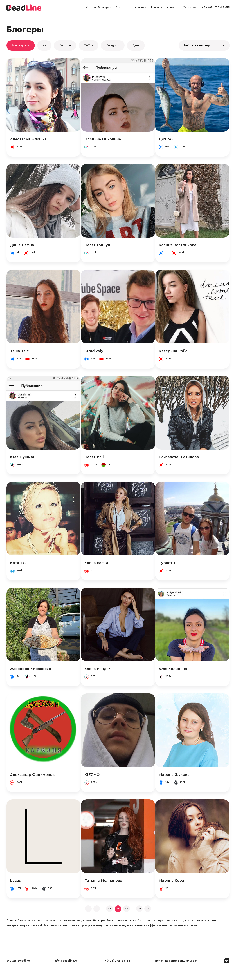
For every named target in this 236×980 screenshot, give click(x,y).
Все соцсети (21, 45)
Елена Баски (97, 567)
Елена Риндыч (98, 674)
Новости (173, 8)
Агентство (123, 8)
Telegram (113, 45)
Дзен (136, 45)
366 (146, 919)
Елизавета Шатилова (180, 460)
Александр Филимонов (32, 781)
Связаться (190, 8)
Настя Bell (94, 460)
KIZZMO (92, 781)
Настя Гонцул (98, 246)
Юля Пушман (23, 460)
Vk (44, 45)
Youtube (65, 45)
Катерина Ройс (174, 353)
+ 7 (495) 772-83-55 (216, 8)
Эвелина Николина (103, 139)
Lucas (15, 888)
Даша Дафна (22, 246)
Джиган (167, 139)
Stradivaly (94, 353)
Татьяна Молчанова (104, 888)
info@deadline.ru (66, 973)
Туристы (168, 567)
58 (106, 919)
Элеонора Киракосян (31, 674)
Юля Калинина (174, 674)
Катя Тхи (18, 567)
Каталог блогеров (99, 8)
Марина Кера (172, 888)
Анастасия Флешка (28, 139)
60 (130, 919)
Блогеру (157, 8)
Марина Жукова (175, 781)
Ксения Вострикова (178, 246)
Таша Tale (19, 353)
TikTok (89, 45)
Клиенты (141, 8)
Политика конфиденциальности (177, 973)
